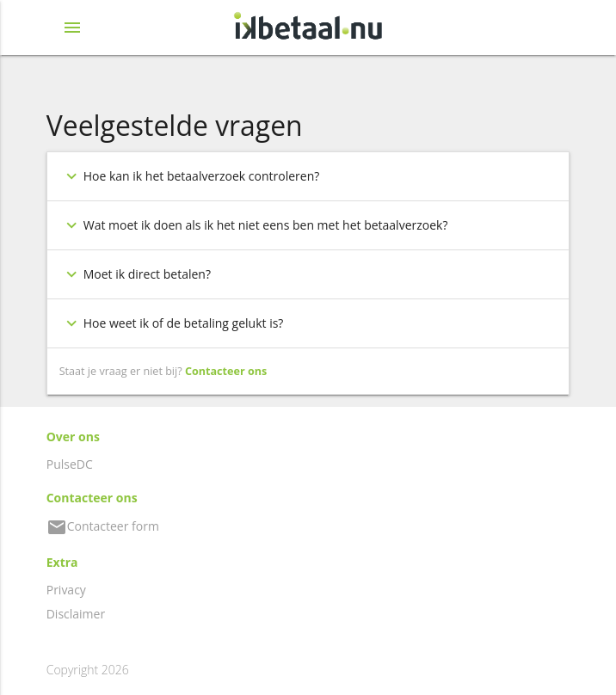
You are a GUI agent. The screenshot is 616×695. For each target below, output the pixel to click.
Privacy (66, 590)
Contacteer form (103, 526)
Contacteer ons (226, 371)
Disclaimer (76, 614)
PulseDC (70, 464)
